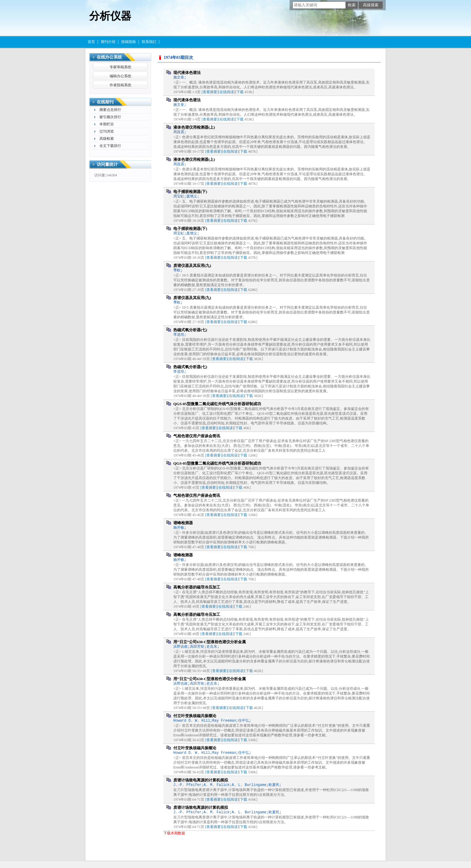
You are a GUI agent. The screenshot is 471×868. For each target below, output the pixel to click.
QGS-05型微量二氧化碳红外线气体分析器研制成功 (217, 404)
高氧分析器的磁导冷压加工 (197, 587)
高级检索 (107, 139)
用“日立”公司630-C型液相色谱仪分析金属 (210, 642)
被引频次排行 (110, 117)
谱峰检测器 (183, 523)
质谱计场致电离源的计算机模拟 (201, 780)
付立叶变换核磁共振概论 (195, 716)
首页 (91, 42)
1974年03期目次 (178, 58)
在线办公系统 (109, 57)
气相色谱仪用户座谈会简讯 (197, 436)
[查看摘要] (210, 92)
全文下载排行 (110, 146)
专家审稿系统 (120, 67)
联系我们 (149, 42)
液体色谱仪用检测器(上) (194, 127)
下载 (240, 92)
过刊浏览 (107, 131)
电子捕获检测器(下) (190, 192)
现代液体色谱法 (187, 73)
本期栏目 (107, 124)
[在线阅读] (227, 92)
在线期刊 (105, 102)
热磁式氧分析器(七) (190, 330)
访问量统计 (107, 165)
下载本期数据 (174, 833)
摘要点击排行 (110, 110)
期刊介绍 (108, 42)
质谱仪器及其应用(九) (192, 266)
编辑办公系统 (120, 76)
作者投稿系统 (120, 85)
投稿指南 (129, 42)
